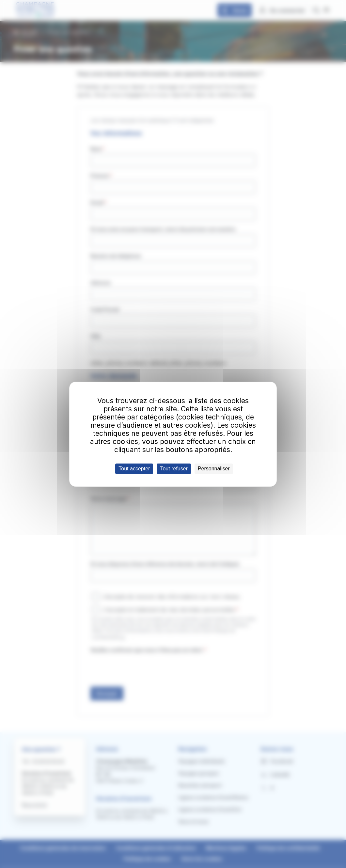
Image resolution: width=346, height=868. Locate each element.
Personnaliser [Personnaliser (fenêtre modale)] (214, 469)
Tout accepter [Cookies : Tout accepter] (134, 469)
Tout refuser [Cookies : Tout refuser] (174, 469)
